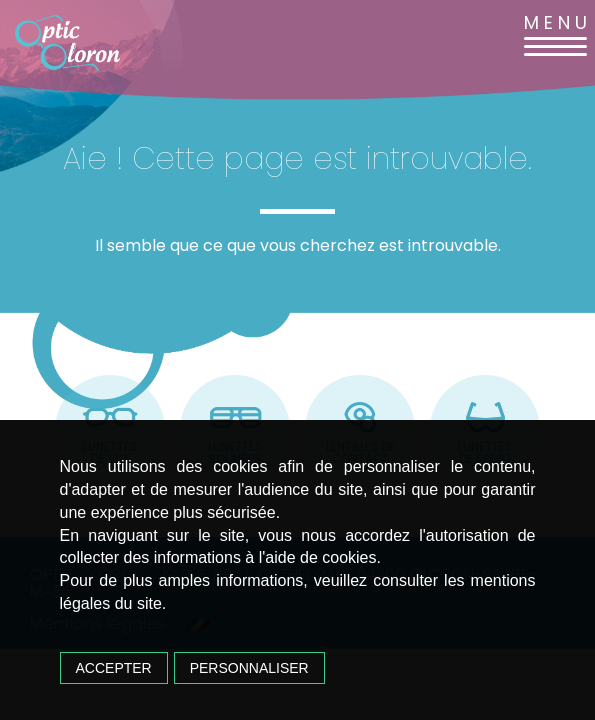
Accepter (114, 668)
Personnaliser (249, 668)
